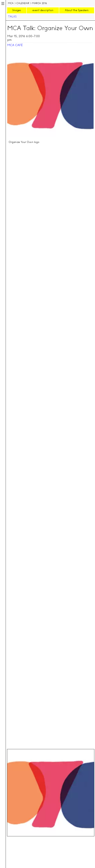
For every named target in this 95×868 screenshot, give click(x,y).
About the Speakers (77, 10)
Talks (12, 17)
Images (17, 10)
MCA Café (15, 45)
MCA (11, 3)
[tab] (51, 793)
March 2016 (40, 3)
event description (43, 10)
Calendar (23, 3)
